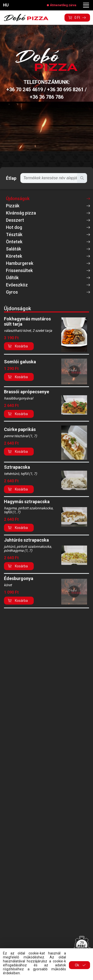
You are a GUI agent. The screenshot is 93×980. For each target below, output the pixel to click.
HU (6, 5)
